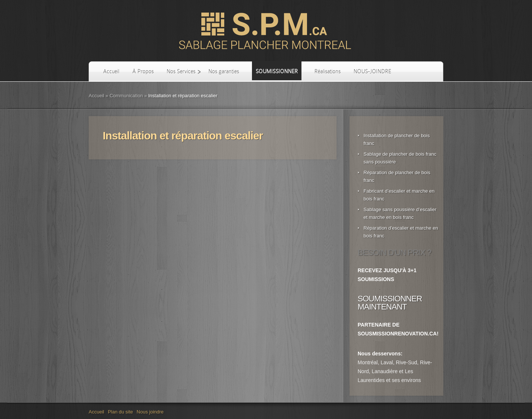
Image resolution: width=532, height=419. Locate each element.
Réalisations (328, 71)
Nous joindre (150, 412)
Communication (126, 96)
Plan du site (120, 412)
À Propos (143, 71)
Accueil (111, 71)
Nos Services (181, 71)
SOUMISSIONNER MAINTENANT (390, 303)
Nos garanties (224, 71)
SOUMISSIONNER (277, 71)
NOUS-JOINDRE (372, 71)
